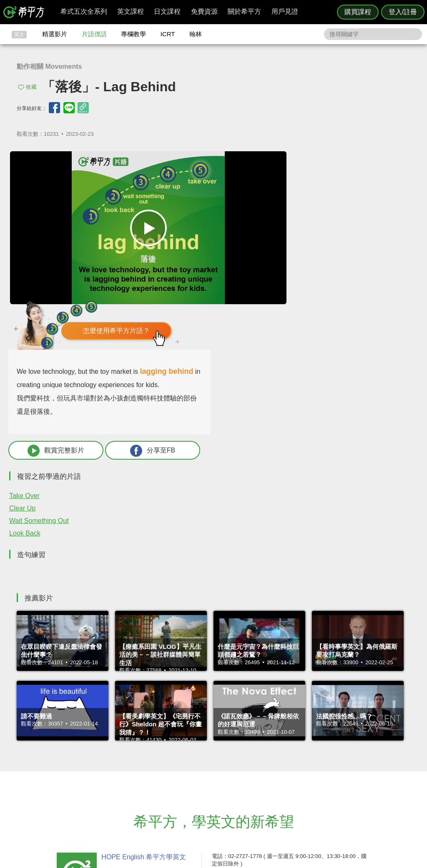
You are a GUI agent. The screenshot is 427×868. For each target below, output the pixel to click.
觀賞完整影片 (298, 303)
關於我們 (264, 774)
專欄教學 (133, 34)
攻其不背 (224, 759)
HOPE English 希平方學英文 (143, 709)
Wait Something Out (295, 373)
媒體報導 (264, 782)
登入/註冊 (403, 12)
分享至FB (366, 303)
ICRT (168, 34)
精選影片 (55, 34)
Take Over (280, 348)
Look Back (281, 386)
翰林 (196, 34)
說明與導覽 (306, 767)
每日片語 (224, 774)
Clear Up (278, 361)
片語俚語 (94, 34)
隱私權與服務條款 (314, 759)
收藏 (31, 87)
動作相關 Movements (49, 66)
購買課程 (358, 12)
